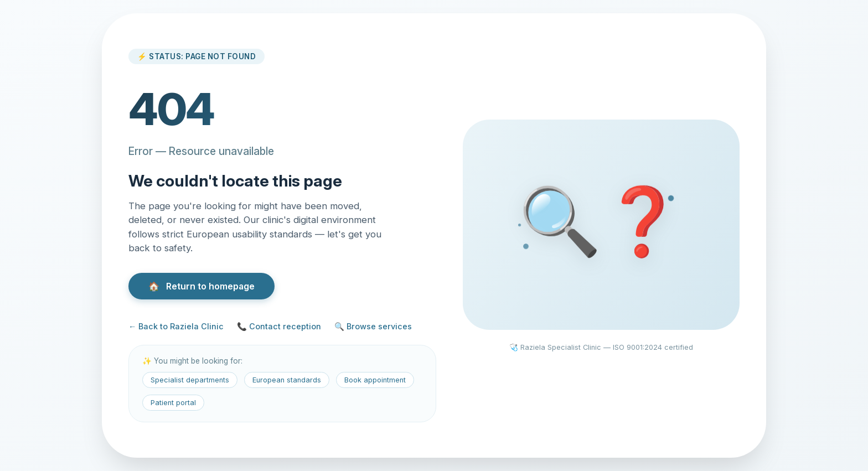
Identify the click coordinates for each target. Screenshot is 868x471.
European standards (287, 380)
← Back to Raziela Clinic (176, 326)
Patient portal (173, 403)
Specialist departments (190, 380)
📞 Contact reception (279, 326)
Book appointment (375, 380)
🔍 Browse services (373, 326)
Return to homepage (201, 286)
